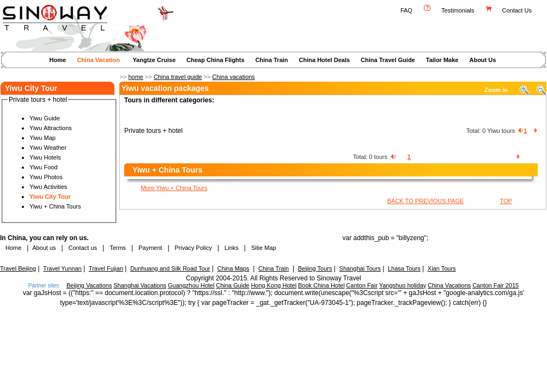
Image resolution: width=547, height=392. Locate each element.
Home (58, 60)
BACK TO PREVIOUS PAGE (426, 201)
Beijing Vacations (89, 285)
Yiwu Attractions (51, 128)
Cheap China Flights (215, 60)
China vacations (234, 77)
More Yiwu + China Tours (174, 188)
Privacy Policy (192, 248)
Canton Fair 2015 (496, 285)
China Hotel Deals (325, 60)
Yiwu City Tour (50, 197)
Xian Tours (442, 268)
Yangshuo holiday (403, 285)
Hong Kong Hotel (273, 285)
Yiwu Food (44, 167)
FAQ (406, 10)
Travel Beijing (18, 268)
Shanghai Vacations (140, 285)
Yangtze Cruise (154, 60)
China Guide (232, 285)
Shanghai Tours (360, 268)
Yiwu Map (42, 138)
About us (44, 248)
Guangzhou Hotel (191, 285)
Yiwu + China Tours (55, 206)
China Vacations (449, 285)
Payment (150, 248)
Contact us (82, 248)
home (136, 77)
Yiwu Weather (48, 148)
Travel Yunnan (62, 268)
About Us (482, 60)
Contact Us (518, 10)
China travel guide (178, 77)
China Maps (233, 268)
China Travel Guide (388, 60)
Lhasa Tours (404, 268)
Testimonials (458, 10)
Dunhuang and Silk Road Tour (170, 268)
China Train (272, 60)
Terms (118, 248)
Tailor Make (442, 60)
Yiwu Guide (45, 118)
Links (232, 248)
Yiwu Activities (48, 187)
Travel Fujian (106, 268)
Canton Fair (361, 285)
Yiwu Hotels (45, 157)
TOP (506, 201)
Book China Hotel (321, 285)
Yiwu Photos (46, 177)
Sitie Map (264, 248)
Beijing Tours (315, 268)
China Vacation (98, 60)
